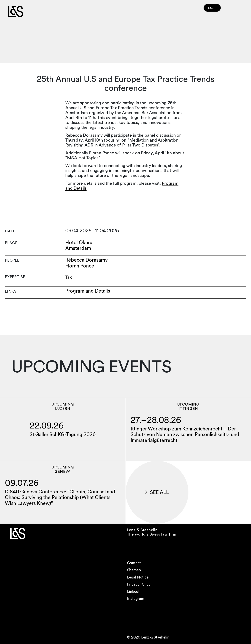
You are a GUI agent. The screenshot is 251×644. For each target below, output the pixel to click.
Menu (219, 10)
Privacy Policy (139, 584)
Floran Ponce (80, 266)
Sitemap (134, 570)
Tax (69, 277)
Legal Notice (138, 577)
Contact (134, 563)
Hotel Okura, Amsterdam (80, 245)
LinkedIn (134, 592)
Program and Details (88, 291)
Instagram (136, 599)
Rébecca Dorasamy (86, 260)
